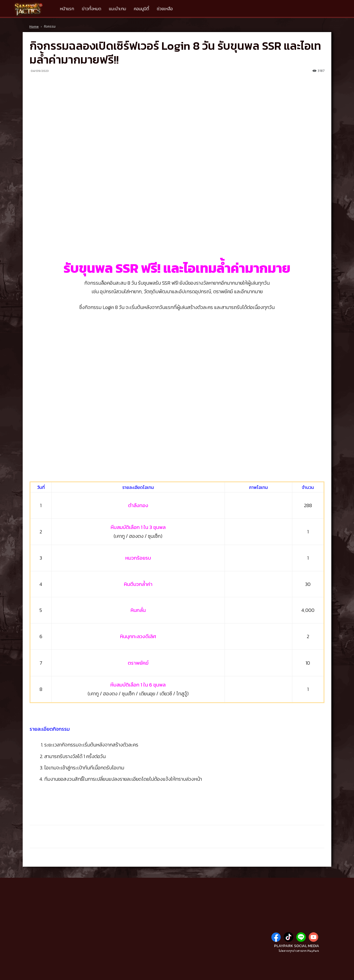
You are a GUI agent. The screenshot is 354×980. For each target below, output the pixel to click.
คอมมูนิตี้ (141, 9)
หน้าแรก (67, 9)
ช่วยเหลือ (165, 9)
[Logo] (31, 9)
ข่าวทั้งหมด (92, 9)
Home (34, 27)
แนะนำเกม (118, 9)
